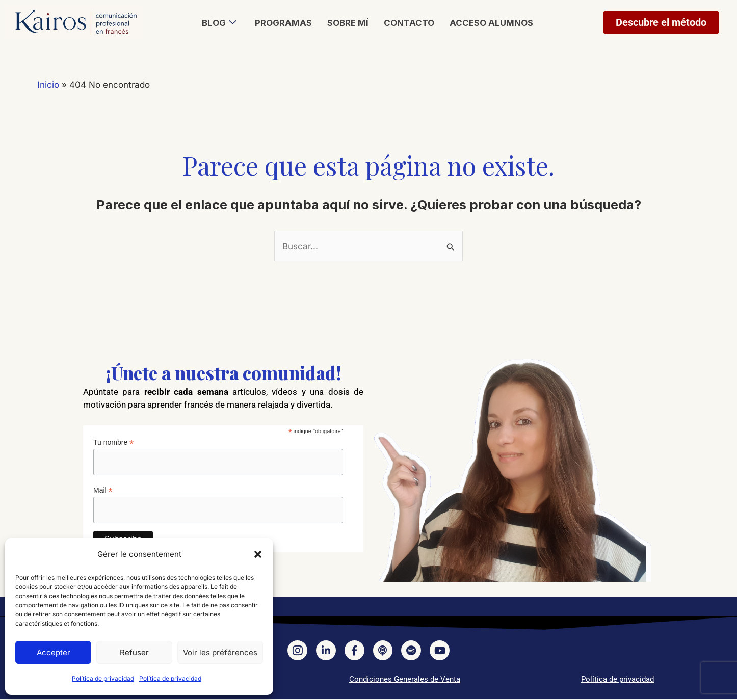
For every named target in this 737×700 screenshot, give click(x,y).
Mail (103, 490)
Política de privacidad (103, 678)
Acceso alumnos (491, 23)
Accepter (54, 652)
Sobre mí (348, 23)
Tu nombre (113, 442)
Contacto (409, 23)
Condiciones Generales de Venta (405, 680)
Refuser (134, 652)
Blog (219, 23)
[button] (258, 554)
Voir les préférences (220, 652)
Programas (283, 23)
